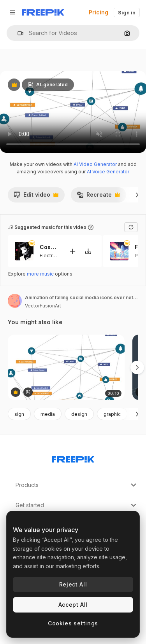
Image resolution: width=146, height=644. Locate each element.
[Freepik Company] (73, 458)
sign (19, 414)
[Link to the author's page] (15, 301)
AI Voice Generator (108, 172)
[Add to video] (72, 251)
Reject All (73, 584)
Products (77, 485)
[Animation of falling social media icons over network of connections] (66, 367)
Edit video (36, 197)
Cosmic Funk (49, 247)
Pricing (99, 12)
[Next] (137, 195)
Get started (77, 505)
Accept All (73, 605)
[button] (17, 33)
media (48, 414)
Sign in (127, 12)
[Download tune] (88, 251)
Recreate (98, 197)
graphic (112, 414)
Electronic (51, 256)
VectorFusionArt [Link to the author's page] (43, 306)
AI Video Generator (95, 164)
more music (40, 274)
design (79, 414)
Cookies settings (73, 623)
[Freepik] (43, 12)
